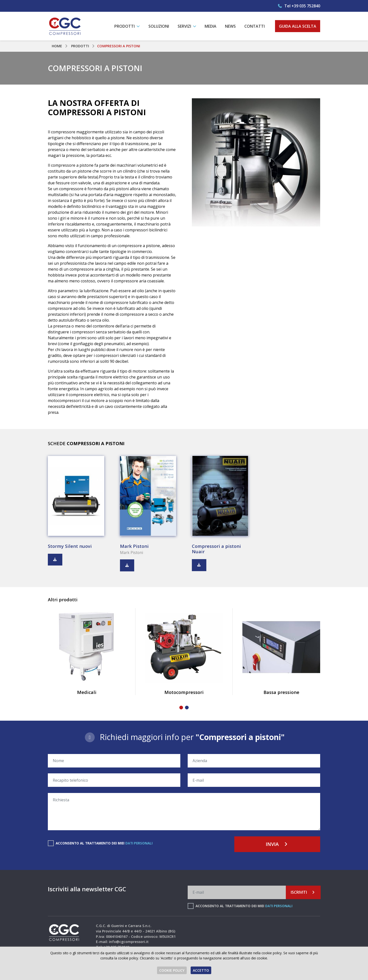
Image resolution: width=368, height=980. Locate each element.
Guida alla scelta (298, 26)
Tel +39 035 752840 (299, 6)
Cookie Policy (172, 970)
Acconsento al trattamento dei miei (104, 844)
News (230, 26)
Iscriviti (303, 893)
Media (210, 26)
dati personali (139, 844)
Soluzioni (159, 26)
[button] (181, 708)
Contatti (255, 26)
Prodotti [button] (125, 26)
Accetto (201, 970)
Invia (277, 845)
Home (57, 46)
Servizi (185, 26)
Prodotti (81, 46)
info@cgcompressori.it (129, 942)
